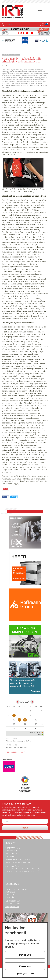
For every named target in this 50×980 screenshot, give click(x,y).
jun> (32, 702)
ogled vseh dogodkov (16, 752)
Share (4, 497)
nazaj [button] (5, 489)
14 (25, 720)
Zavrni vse (25, 966)
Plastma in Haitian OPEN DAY (17, 747)
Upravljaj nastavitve (25, 973)
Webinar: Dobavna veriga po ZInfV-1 (18, 741)
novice (6, 55)
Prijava (25, 828)
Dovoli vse (25, 955)
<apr (18, 702)
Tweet (13, 497)
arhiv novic (14, 55)
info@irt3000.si (12, 907)
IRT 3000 (11, 12)
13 (19, 720)
